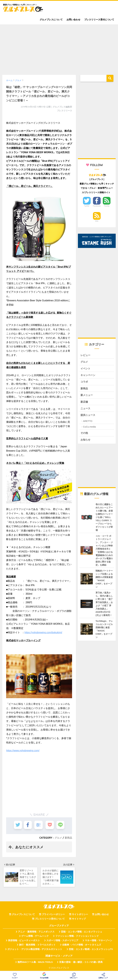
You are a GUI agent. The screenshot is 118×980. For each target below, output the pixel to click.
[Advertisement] (59, 48)
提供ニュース (88, 416)
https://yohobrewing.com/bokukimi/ (43, 632)
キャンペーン (88, 376)
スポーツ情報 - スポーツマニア (62, 941)
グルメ (58, 838)
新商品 (68, 838)
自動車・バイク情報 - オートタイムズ (82, 946)
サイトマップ (79, 920)
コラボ (84, 382)
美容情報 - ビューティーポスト (24, 941)
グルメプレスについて (51, 20)
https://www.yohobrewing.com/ (23, 751)
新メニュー (87, 396)
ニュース (86, 410)
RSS (97, 221)
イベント (86, 369)
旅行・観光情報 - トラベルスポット (37, 946)
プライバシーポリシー (53, 915)
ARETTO (88, 422)
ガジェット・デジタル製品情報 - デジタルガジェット (35, 950)
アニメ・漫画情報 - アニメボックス (36, 933)
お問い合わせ (73, 20)
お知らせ (86, 441)
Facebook (97, 206)
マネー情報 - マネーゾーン (98, 941)
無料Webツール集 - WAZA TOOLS (35, 963)
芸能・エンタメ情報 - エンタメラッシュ (82, 933)
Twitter (87, 206)
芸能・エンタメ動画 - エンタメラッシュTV (91, 950)
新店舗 (84, 403)
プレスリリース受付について (99, 20)
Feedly (107, 206)
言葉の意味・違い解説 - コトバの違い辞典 (81, 963)
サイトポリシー (80, 915)
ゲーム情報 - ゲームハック (35, 937)
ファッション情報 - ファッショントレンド (77, 937)
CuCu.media (89, 428)
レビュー (86, 355)
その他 (84, 434)
